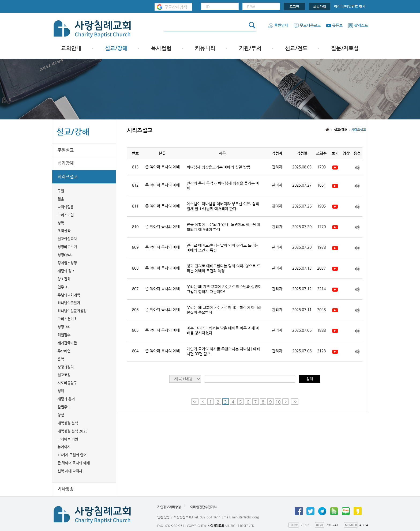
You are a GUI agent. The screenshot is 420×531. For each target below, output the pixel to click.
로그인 (294, 7)
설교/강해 (116, 48)
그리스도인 (66, 215)
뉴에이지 (64, 447)
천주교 (62, 287)
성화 (61, 391)
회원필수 (64, 335)
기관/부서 (250, 48)
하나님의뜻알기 (69, 303)
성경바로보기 (67, 247)
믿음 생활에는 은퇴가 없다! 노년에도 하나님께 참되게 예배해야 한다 (223, 227)
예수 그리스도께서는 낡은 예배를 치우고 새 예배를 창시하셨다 (223, 330)
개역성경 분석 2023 (73, 431)
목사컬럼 (161, 48)
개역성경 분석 (68, 423)
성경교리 (64, 327)
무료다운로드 (307, 25)
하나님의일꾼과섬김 (72, 311)
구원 (61, 191)
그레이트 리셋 (68, 439)
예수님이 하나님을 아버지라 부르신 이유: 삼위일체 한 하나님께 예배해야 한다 (223, 206)
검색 (310, 379)
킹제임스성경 (67, 263)
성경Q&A (65, 255)
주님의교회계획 (69, 295)
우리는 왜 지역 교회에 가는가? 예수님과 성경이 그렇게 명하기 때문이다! (224, 289)
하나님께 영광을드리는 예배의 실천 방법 (218, 167)
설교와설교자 (67, 239)
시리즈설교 (68, 177)
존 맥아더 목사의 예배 (74, 463)
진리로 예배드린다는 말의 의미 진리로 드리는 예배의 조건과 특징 (222, 248)
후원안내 (278, 25)
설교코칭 (64, 375)
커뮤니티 (205, 48)
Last (295, 402)
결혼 (61, 199)
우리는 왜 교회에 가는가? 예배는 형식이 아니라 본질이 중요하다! (224, 310)
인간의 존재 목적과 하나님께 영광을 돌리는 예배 (223, 186)
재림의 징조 (66, 271)
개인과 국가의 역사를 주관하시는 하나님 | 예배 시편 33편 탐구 (223, 351)
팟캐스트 (358, 25)
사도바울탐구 (67, 383)
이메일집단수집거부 (203, 507)
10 (278, 402)
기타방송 (66, 489)
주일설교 (66, 150)
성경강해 (66, 163)
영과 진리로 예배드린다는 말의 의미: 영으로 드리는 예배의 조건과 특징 (224, 268)
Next (286, 402)
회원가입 (320, 7)
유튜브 (334, 25)
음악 (61, 359)
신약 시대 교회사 (70, 471)
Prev (203, 402)
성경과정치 (66, 367)
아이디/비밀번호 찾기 (350, 6)
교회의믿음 (66, 207)
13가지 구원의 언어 (72, 455)
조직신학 (64, 231)
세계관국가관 (67, 343)
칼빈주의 (64, 407)
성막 (61, 223)
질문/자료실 (345, 48)
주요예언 (64, 351)
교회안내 (71, 48)
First (195, 402)
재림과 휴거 (66, 399)
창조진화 (64, 279)
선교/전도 (296, 48)
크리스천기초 (67, 319)
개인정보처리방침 (169, 507)
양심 (61, 415)
